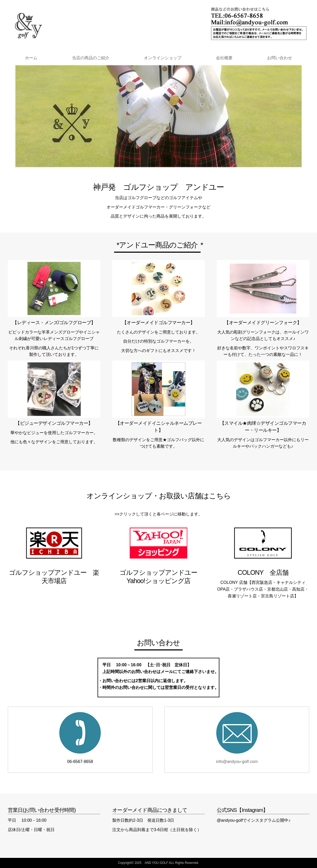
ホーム (31, 58)
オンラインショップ (163, 58)
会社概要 (224, 58)
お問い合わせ (280, 58)
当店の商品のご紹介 (91, 58)
